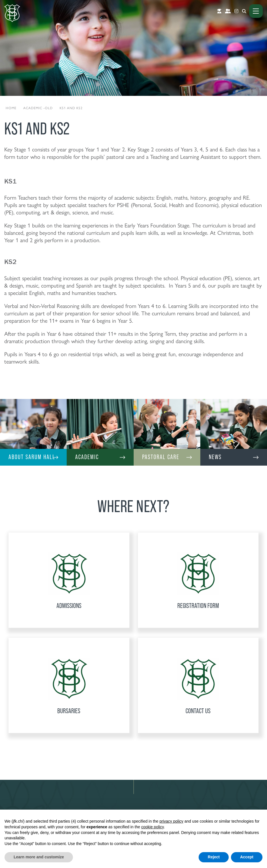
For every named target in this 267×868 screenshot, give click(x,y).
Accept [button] (247, 857)
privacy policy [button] (171, 821)
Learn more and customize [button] (39, 857)
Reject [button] (214, 857)
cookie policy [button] (153, 827)
